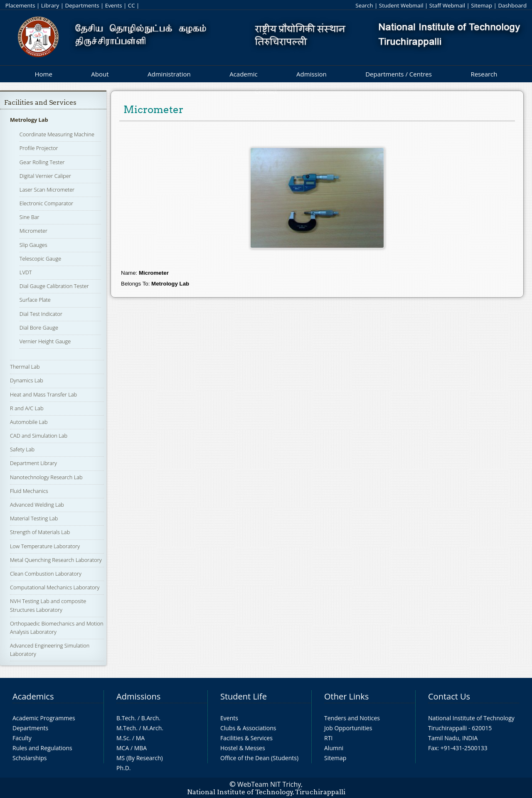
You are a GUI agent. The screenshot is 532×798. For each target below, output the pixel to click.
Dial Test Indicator (41, 314)
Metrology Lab (29, 120)
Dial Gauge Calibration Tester (54, 286)
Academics (33, 696)
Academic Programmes (44, 718)
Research (484, 74)
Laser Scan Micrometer (47, 190)
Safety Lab (22, 449)
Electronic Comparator (46, 203)
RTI (328, 738)
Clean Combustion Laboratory (46, 574)
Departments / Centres (399, 74)
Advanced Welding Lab (37, 505)
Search (364, 5)
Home (43, 74)
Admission (312, 74)
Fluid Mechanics (29, 491)
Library (50, 5)
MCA (123, 748)
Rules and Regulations (42, 748)
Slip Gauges (33, 245)
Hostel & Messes (243, 748)
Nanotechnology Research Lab (46, 477)
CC (132, 5)
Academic (243, 74)
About (100, 74)
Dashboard (512, 5)
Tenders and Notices (352, 718)
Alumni (334, 748)
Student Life (244, 696)
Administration (169, 74)
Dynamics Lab (27, 380)
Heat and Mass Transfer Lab (43, 394)
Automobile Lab (29, 422)
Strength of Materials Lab (40, 532)
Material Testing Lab (34, 518)
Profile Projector (39, 148)
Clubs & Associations (248, 728)
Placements (20, 5)
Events (114, 5)
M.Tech (126, 728)
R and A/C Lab (27, 408)
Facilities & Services (246, 738)
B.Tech (126, 718)
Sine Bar (30, 217)
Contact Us (449, 696)
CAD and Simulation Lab (39, 436)
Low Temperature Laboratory (45, 546)
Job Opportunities (348, 728)
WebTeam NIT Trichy (269, 784)
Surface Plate (35, 300)
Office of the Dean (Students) (259, 758)
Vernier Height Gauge (45, 341)
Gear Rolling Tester (42, 162)
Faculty (22, 738)
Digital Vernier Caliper (45, 176)
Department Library (33, 463)
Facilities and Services (40, 102)
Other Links (346, 696)
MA (140, 738)
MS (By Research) (140, 758)
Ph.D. (124, 768)
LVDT (26, 272)
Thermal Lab (25, 367)
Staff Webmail (447, 5)
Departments (82, 5)
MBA (141, 748)
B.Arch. (151, 718)
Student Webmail (401, 5)
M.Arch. (153, 728)
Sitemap (482, 5)
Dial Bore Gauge (39, 328)
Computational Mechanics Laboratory (55, 587)
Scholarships (30, 758)
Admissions (138, 696)
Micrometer (33, 231)
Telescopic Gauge (40, 259)
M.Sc (123, 738)
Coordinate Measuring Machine (57, 134)
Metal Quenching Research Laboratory (56, 560)
